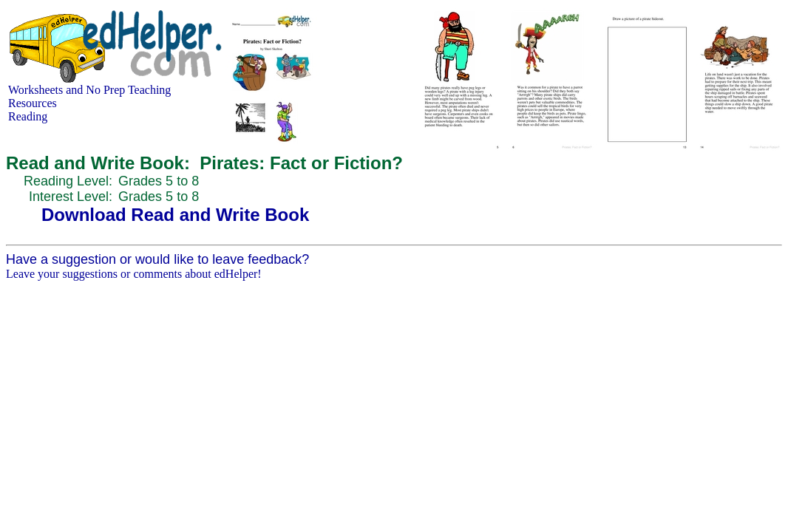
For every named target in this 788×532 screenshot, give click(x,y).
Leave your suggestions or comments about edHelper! (134, 274)
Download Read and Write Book (175, 215)
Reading (28, 116)
